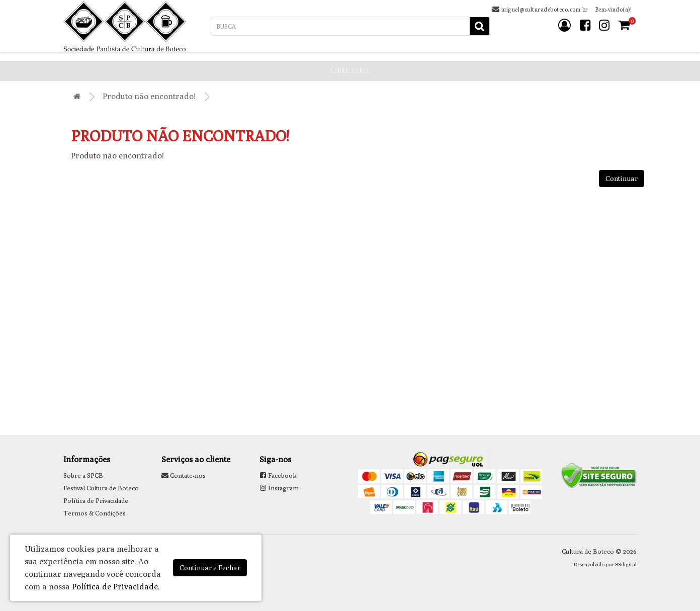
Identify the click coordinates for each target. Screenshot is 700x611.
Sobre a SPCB (83, 475)
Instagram (279, 488)
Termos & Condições (95, 513)
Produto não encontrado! (149, 96)
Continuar (622, 179)
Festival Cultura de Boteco (101, 488)
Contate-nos (184, 475)
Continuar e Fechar (210, 568)
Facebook (278, 475)
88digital (626, 564)
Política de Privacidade (96, 500)
